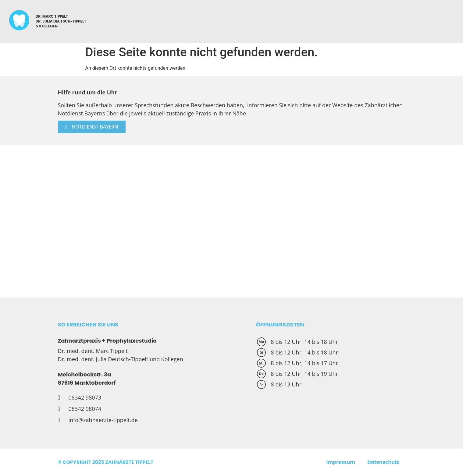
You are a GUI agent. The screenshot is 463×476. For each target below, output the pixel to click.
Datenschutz (383, 462)
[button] (92, 127)
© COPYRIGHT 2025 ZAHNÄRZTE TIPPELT (106, 462)
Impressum (341, 462)
